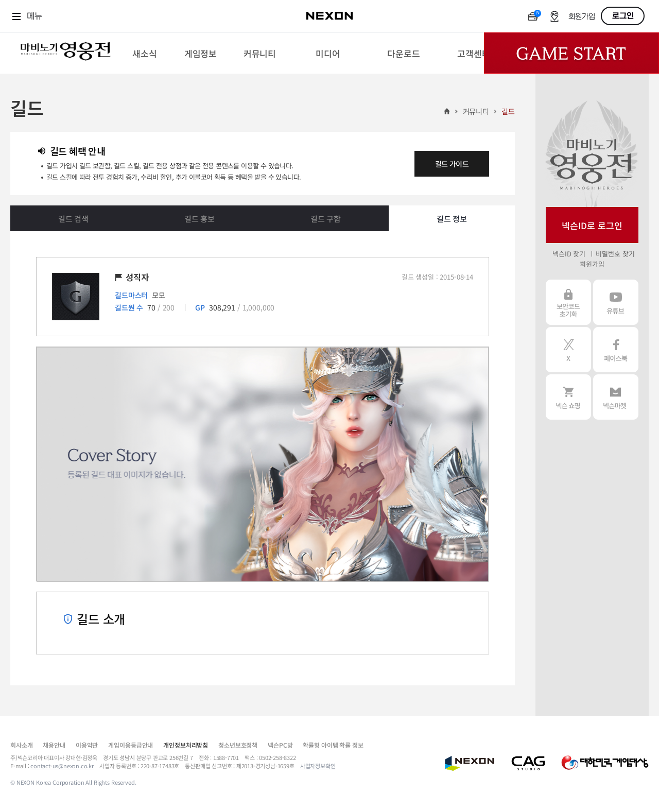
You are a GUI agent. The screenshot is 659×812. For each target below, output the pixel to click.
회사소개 (21, 745)
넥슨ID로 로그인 (592, 225)
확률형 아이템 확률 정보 (333, 745)
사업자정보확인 (318, 766)
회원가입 (582, 17)
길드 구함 (326, 219)
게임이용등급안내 (131, 745)
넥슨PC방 (280, 745)
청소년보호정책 (238, 745)
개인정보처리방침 (186, 745)
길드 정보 (452, 219)
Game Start (571, 53)
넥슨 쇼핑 (568, 397)
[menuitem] (144, 53)
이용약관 (87, 745)
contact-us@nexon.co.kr (62, 766)
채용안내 (54, 745)
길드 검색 (73, 219)
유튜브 (616, 302)
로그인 (623, 16)
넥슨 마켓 (616, 397)
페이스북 (616, 350)
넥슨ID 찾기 (569, 254)
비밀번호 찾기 (615, 254)
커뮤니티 (476, 111)
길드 (508, 111)
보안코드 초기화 (568, 302)
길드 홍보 (200, 219)
